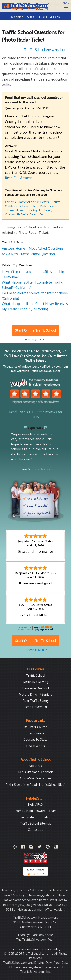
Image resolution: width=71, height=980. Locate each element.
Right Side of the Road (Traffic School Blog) (35, 785)
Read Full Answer (18, 178)
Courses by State (36, 739)
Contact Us (35, 830)
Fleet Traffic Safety (35, 701)
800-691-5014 (37, 17)
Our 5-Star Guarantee (35, 778)
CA (41, 214)
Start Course (36, 733)
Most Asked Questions (46, 248)
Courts (56, 202)
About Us (35, 766)
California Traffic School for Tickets (27, 202)
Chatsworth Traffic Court (21, 214)
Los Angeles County (40, 210)
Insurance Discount (35, 688)
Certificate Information (35, 817)
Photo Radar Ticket (44, 206)
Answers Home (14, 248)
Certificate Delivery (17, 206)
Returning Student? (36, 339)
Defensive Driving (36, 682)
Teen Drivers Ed (35, 707)
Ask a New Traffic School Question (28, 254)
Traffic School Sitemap (35, 823)
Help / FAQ (35, 804)
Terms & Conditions (25, 949)
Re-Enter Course (35, 727)
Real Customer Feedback (35, 772)
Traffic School (36, 675)
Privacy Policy (51, 949)
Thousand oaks (15, 210)
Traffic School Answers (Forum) (36, 811)
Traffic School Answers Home (47, 50)
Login (55, 17)
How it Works (35, 746)
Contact (18, 17)
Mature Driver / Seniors (35, 694)
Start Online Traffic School (36, 330)
